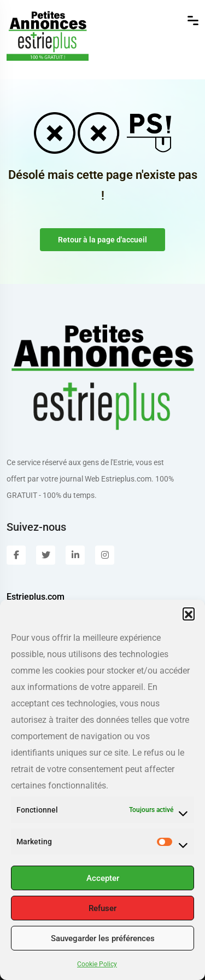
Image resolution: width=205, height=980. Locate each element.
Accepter (103, 878)
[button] (189, 613)
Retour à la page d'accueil (102, 240)
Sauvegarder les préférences (103, 938)
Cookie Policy (97, 964)
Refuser (102, 908)
